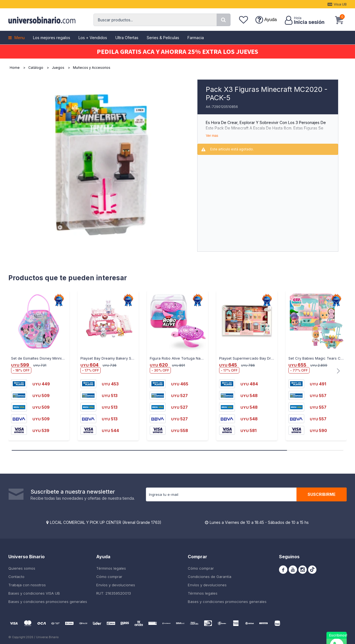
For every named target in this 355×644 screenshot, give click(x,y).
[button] (224, 20)
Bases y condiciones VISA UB (34, 593)
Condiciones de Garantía (210, 577)
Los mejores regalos (52, 38)
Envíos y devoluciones (116, 585)
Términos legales (111, 568)
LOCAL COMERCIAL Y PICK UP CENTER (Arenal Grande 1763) (106, 522)
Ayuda (271, 20)
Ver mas (212, 136)
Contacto (16, 577)
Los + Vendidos (93, 38)
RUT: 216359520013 (114, 593)
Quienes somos (22, 568)
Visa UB (340, 4)
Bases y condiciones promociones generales (48, 602)
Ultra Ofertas (127, 38)
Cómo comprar (109, 577)
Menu (20, 38)
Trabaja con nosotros (27, 585)
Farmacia (196, 38)
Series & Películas (163, 38)
